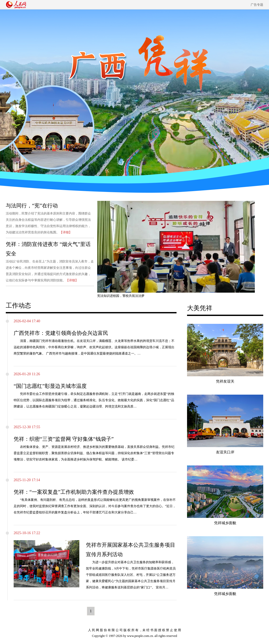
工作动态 (18, 305)
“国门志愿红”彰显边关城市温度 (50, 386)
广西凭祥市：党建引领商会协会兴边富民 (61, 333)
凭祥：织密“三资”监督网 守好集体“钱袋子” (64, 439)
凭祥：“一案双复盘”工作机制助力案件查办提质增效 (74, 492)
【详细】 (66, 232)
